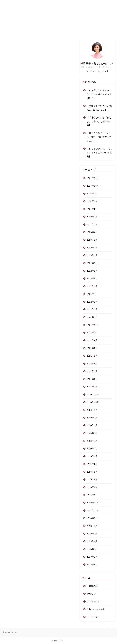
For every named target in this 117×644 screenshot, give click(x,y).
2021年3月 (92, 371)
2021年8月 (92, 340)
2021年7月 (92, 348)
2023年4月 (92, 232)
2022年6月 (92, 279)
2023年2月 (92, 248)
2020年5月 (92, 433)
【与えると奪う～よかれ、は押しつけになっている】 (99, 137)
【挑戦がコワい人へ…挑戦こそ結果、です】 (99, 108)
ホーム (14, 30)
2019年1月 (92, 495)
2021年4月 (92, 364)
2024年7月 (92, 209)
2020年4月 (92, 441)
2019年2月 (92, 487)
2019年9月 (92, 456)
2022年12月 (93, 263)
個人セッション (58, 30)
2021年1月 (92, 387)
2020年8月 (92, 418)
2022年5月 (92, 286)
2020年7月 (92, 425)
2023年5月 (92, 225)
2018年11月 (93, 511)
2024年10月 (93, 186)
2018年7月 (92, 541)
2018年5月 (92, 557)
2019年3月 (92, 480)
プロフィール (36, 30)
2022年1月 (92, 317)
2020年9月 (92, 410)
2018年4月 (92, 565)
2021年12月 (93, 325)
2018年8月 (92, 534)
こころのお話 (93, 602)
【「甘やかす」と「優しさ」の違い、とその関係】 (99, 121)
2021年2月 (92, 379)
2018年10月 (93, 518)
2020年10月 (93, 402)
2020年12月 (93, 395)
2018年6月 (92, 549)
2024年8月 (92, 201)
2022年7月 (92, 271)
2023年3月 (92, 240)
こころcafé (102, 30)
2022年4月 (92, 294)
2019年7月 (92, 464)
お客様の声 (92, 586)
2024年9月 (92, 194)
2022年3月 (92, 302)
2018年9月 (92, 526)
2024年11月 (93, 178)
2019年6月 (92, 472)
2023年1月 (92, 255)
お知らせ (91, 594)
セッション (92, 617)
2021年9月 (92, 333)
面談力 (80, 30)
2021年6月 (92, 356)
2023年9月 (92, 217)
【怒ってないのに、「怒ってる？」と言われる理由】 (99, 153)
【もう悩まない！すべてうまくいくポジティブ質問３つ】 (99, 94)
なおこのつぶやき (96, 609)
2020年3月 (92, 449)
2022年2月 (92, 309)
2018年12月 (93, 503)
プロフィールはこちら (97, 71)
